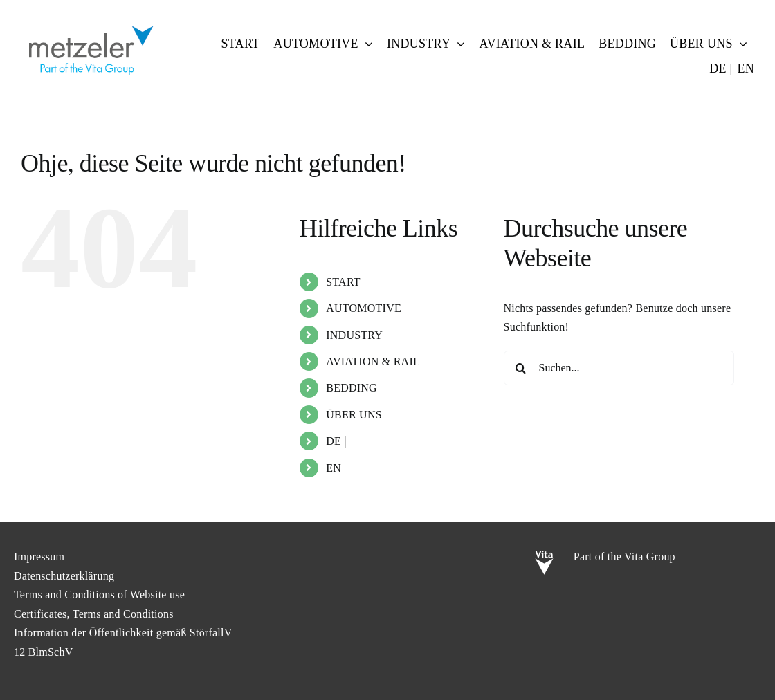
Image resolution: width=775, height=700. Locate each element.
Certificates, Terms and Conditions (94, 614)
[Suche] (521, 368)
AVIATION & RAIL (373, 361)
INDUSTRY (354, 335)
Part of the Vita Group (624, 556)
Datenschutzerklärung (64, 576)
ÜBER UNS (354, 415)
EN (334, 468)
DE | (336, 441)
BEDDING (352, 388)
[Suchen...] (619, 368)
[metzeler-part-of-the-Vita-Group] (90, 22)
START (343, 282)
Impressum (39, 556)
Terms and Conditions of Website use (99, 595)
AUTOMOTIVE (364, 308)
